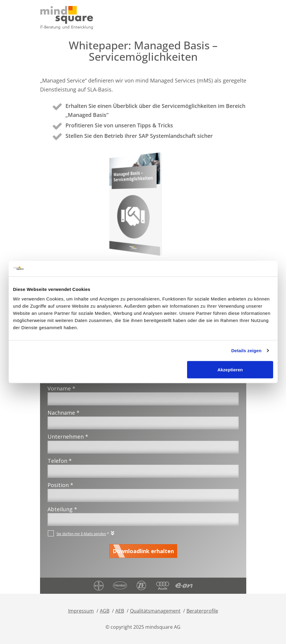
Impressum (81, 611)
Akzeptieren (230, 369)
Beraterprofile (202, 611)
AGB (105, 611)
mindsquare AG (163, 627)
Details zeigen (246, 351)
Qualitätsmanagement (155, 611)
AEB (120, 611)
